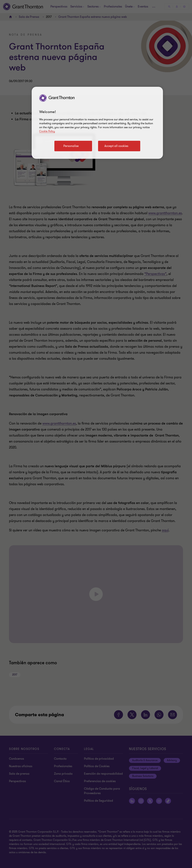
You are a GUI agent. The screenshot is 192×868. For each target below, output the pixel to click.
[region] (97, 123)
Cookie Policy (47, 131)
